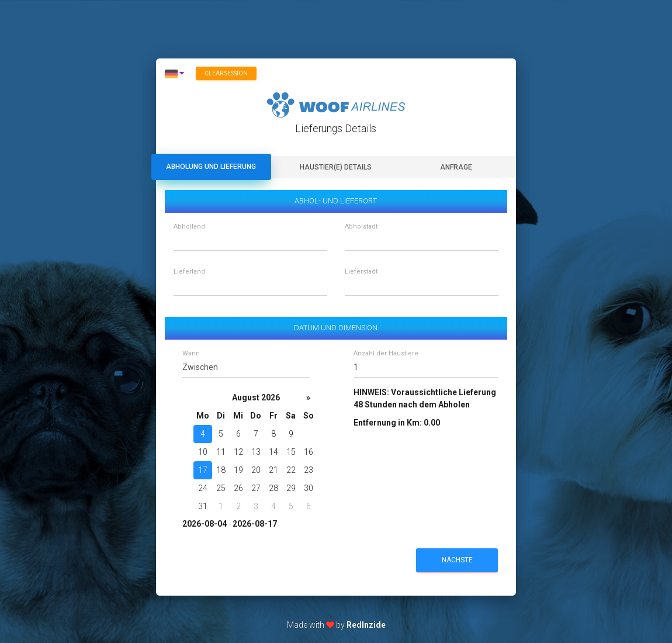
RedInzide (366, 625)
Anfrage (456, 167)
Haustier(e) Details (336, 167)
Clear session (226, 73)
